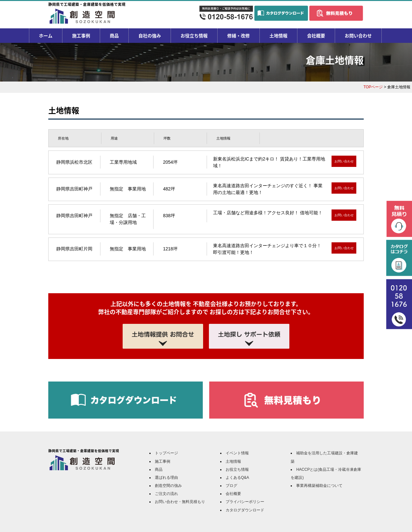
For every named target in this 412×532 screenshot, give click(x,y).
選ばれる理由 (166, 478)
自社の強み (150, 35)
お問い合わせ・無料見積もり (180, 502)
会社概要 (316, 35)
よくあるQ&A (237, 478)
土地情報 (278, 35)
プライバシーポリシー (245, 502)
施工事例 (81, 35)
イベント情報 (237, 453)
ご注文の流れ (166, 494)
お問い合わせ (358, 35)
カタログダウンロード (245, 510)
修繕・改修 (239, 35)
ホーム (46, 35)
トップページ (166, 453)
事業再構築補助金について (319, 486)
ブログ (231, 486)
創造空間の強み (168, 486)
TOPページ (373, 87)
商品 (114, 35)
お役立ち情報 (194, 35)
